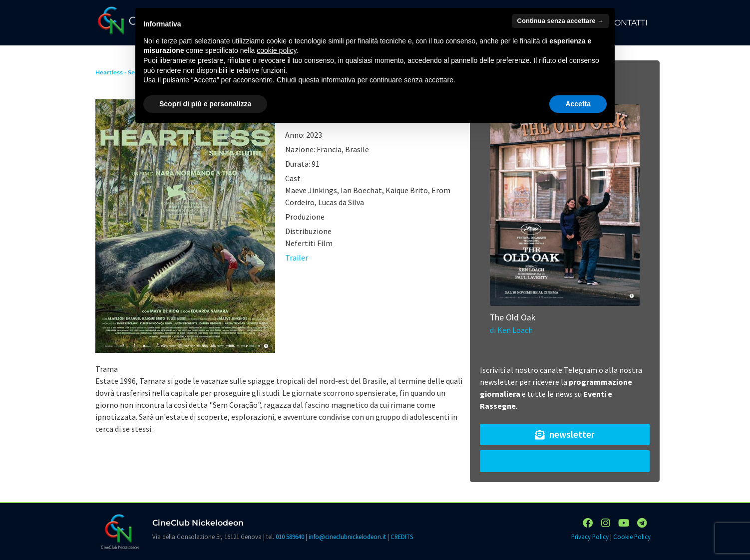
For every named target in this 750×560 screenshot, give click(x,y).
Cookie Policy (632, 537)
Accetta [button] (578, 104)
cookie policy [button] (276, 50)
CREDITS (402, 537)
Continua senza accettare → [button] (561, 21)
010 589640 (290, 537)
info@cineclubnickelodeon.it (347, 537)
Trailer (297, 258)
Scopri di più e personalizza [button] (205, 104)
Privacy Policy (590, 537)
